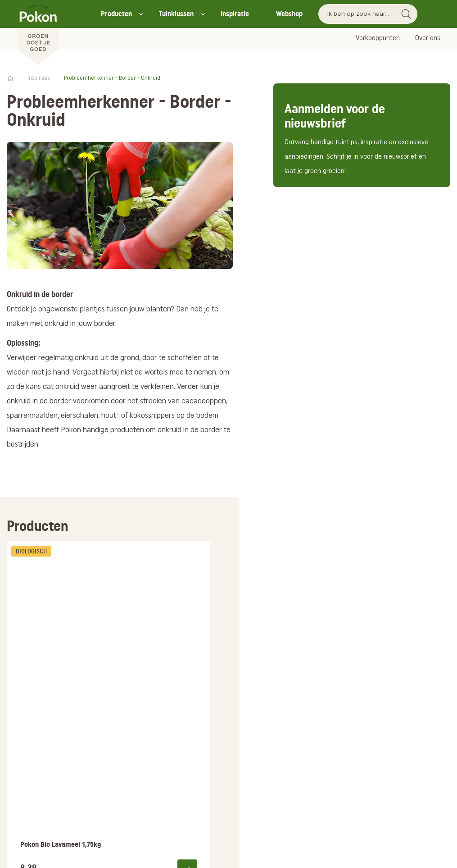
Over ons (428, 38)
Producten (116, 14)
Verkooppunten (378, 38)
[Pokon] (38, 33)
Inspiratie (235, 14)
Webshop (289, 14)
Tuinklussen (176, 14)
